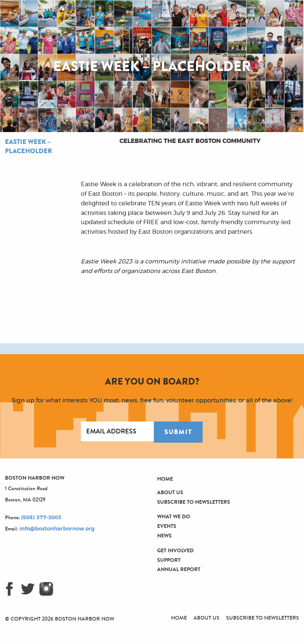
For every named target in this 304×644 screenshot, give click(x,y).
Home (165, 479)
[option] (42, 349)
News (164, 536)
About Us (170, 492)
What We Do (174, 516)
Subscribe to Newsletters (194, 502)
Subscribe (245, 16)
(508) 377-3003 (41, 518)
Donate (167, 16)
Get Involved (175, 550)
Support (169, 560)
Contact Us (205, 16)
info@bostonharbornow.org (57, 529)
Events (167, 526)
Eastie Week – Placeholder (28, 146)
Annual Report (179, 569)
